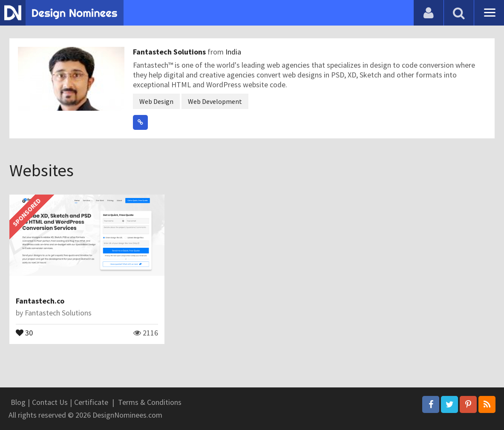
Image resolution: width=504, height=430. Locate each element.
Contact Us (50, 402)
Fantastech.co (40, 301)
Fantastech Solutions (170, 52)
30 (24, 332)
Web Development (215, 101)
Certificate (91, 402)
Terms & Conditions (150, 402)
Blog (18, 402)
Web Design (156, 101)
